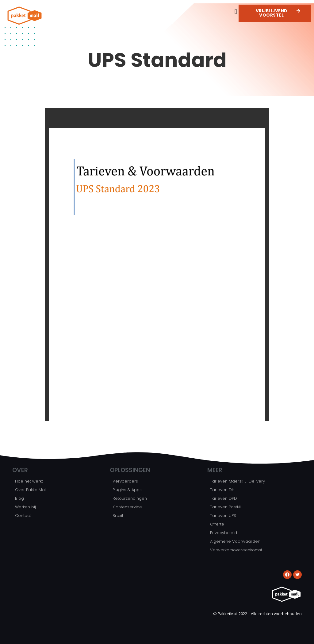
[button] (236, 12)
